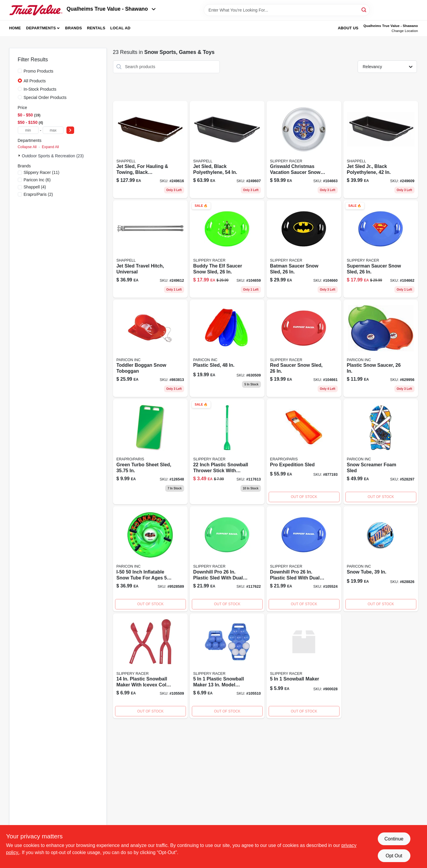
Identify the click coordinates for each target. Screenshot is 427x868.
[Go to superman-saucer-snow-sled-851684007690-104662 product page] (381, 249)
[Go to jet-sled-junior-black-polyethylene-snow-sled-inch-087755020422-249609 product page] (381, 150)
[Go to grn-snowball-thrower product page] (227, 452)
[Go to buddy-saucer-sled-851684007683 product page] (227, 249)
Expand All (50, 147)
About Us (348, 28)
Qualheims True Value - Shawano (111, 9)
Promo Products (39, 71)
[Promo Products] (20, 71)
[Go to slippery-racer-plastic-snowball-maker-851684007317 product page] (150, 666)
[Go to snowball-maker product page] (304, 666)
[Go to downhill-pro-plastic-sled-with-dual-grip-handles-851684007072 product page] (304, 559)
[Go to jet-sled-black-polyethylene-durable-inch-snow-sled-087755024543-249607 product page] (227, 150)
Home (15, 28)
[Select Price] (70, 130)
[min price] (28, 130)
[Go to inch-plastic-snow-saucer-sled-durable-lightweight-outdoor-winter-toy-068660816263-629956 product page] (381, 349)
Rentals (96, 28)
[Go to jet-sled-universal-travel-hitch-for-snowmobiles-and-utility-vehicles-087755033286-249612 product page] (150, 249)
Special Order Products (45, 97)
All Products (35, 81)
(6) (37, 180)
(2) (38, 194)
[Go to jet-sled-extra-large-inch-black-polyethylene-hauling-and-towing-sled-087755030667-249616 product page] (150, 150)
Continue (394, 839)
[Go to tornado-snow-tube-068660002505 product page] (150, 559)
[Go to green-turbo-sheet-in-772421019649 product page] (150, 452)
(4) (35, 187)
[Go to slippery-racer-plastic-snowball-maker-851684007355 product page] (227, 666)
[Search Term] (287, 10)
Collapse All (27, 147)
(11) (42, 172)
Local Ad (120, 28)
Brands (74, 28)
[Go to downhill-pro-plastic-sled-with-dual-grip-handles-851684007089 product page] (227, 559)
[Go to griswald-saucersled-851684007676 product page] (304, 150)
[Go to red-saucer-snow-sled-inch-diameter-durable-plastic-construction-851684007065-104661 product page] (304, 349)
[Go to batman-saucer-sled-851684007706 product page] (304, 249)
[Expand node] (20, 156)
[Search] (364, 10)
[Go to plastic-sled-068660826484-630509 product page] (227, 349)
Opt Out (394, 856)
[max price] (53, 130)
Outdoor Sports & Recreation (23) (53, 156)
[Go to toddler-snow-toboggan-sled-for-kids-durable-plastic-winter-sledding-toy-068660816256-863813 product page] (150, 349)
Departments (41, 28)
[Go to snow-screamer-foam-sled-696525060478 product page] (381, 452)
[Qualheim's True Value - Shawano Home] (36, 10)
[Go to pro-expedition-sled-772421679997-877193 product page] (304, 452)
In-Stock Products (40, 89)
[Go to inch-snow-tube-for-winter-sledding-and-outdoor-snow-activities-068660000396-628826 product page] (381, 559)
